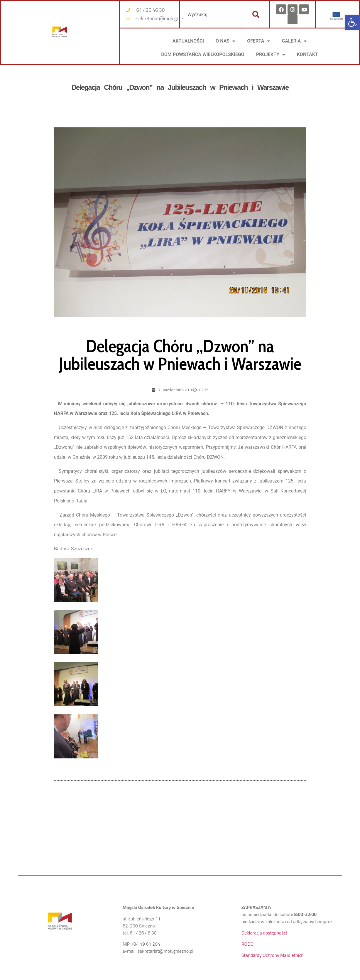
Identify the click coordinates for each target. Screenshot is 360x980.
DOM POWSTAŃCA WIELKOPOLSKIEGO (203, 54)
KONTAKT (307, 54)
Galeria (294, 41)
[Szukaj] (256, 14)
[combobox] (213, 14)
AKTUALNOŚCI (188, 41)
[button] (352, 22)
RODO (247, 944)
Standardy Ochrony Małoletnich (273, 955)
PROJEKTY (271, 55)
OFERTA (258, 41)
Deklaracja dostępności (264, 933)
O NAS (225, 41)
